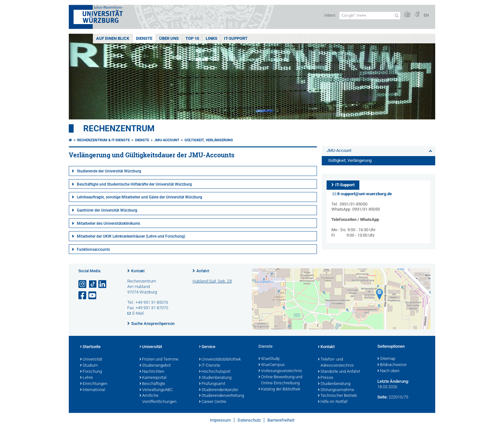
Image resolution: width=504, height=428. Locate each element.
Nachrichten (152, 372)
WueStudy (269, 359)
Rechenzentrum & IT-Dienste (104, 140)
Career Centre (213, 402)
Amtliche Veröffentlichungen (158, 399)
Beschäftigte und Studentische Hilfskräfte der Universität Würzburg (134, 184)
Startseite (90, 347)
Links (212, 38)
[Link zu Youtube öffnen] (93, 296)
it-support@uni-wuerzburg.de (364, 194)
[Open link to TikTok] (93, 284)
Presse (326, 378)
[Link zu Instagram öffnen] (83, 284)
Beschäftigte (152, 384)
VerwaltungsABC (156, 390)
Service (207, 347)
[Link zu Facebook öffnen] (83, 296)
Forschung (91, 372)
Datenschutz (249, 420)
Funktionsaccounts (93, 249)
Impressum (220, 420)
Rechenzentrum (119, 128)
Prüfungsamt (212, 384)
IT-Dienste (210, 366)
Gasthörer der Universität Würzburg (107, 210)
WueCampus (272, 365)
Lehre (86, 378)
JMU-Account (167, 140)
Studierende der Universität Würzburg (109, 171)
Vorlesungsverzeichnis (280, 371)
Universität (91, 360)
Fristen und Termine (159, 360)
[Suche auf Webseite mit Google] (370, 16)
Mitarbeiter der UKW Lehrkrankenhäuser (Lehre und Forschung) (131, 236)
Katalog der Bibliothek (279, 389)
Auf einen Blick (113, 38)
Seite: (382, 397)
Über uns (169, 38)
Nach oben (388, 371)
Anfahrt (203, 271)
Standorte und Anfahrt (339, 372)
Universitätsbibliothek (220, 360)
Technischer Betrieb (337, 396)
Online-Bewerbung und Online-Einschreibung (280, 380)
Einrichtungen (94, 384)
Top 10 (192, 38)
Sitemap (386, 359)
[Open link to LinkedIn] (103, 284)
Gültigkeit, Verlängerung (209, 140)
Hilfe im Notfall (333, 402)
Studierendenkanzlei (219, 390)
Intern (330, 15)
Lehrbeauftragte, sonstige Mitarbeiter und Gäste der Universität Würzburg (139, 197)
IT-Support (236, 38)
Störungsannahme (336, 390)
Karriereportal (153, 378)
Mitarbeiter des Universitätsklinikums (108, 223)
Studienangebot (155, 366)
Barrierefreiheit (281, 420)
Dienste (144, 38)
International (93, 390)
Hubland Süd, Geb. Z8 (212, 281)
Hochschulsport (215, 372)
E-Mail (138, 313)
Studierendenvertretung (221, 396)
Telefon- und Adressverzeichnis (336, 363)
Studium (89, 366)
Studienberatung (215, 378)
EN (426, 15)
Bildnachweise (392, 365)
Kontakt (138, 271)
